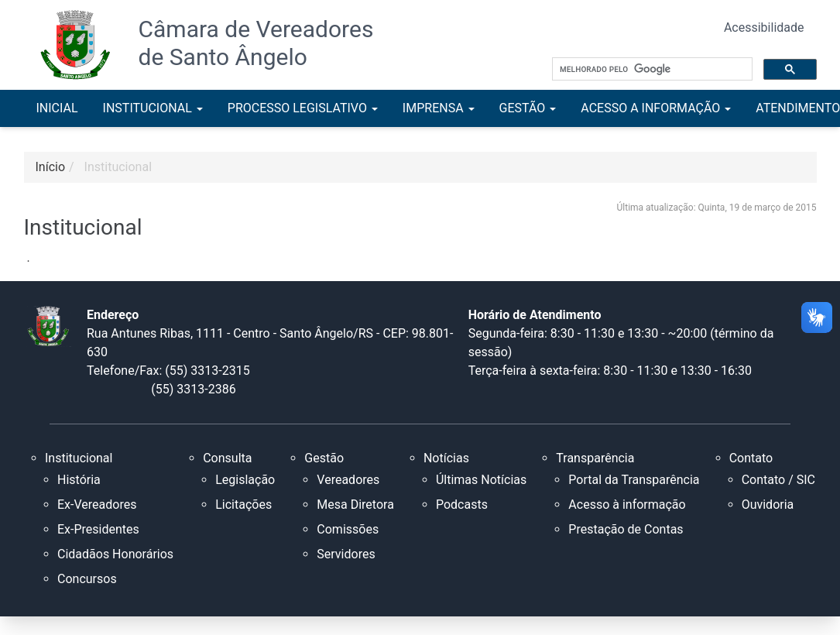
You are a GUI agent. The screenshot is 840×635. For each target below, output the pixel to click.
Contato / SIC (778, 480)
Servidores (346, 554)
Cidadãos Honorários (115, 554)
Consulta (227, 458)
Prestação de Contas (626, 529)
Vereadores (348, 480)
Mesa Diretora (355, 505)
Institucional (118, 167)
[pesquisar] (650, 69)
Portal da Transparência (634, 480)
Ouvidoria (768, 505)
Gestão (324, 458)
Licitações (243, 505)
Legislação (245, 480)
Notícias (446, 458)
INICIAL (57, 108)
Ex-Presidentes (98, 529)
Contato (751, 458)
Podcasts (462, 505)
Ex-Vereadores (97, 505)
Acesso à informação (627, 505)
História (79, 480)
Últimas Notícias (481, 480)
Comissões (348, 529)
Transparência (595, 458)
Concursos (87, 579)
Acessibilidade (764, 27)
